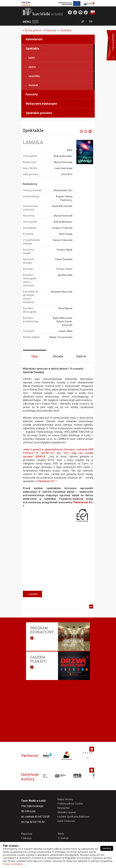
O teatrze (63, 838)
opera (32, 67)
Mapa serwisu (65, 799)
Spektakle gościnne (39, 113)
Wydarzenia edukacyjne (41, 104)
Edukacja (26, 838)
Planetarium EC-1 (47, 481)
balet (32, 58)
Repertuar (51, 30)
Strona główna (33, 30)
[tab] (35, 356)
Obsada (58, 356)
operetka (34, 76)
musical (33, 85)
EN (91, 22)
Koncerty (32, 94)
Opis (35, 356)
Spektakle (66, 30)
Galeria (81, 356)
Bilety (61, 834)
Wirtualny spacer (67, 812)
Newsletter (64, 808)
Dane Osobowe (66, 821)
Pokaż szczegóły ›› (14, 864)
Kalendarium (34, 39)
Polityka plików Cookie (70, 804)
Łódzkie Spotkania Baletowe (74, 817)
